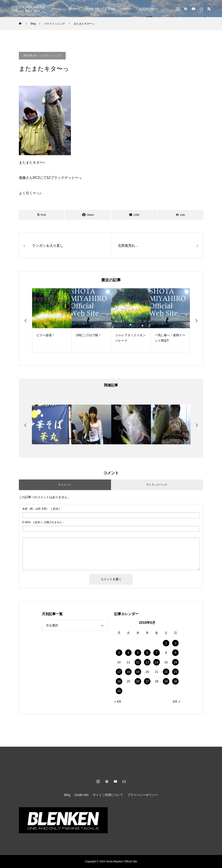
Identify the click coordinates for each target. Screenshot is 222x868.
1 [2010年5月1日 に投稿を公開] (166, 643)
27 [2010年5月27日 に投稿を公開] (147, 681)
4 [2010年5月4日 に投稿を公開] (128, 653)
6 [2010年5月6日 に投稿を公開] (147, 653)
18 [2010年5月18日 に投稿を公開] (128, 672)
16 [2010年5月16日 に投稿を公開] (175, 662)
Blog (111, 9)
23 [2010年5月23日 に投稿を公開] (175, 672)
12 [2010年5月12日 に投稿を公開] (138, 662)
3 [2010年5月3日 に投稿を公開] (119, 653)
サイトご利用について (108, 795)
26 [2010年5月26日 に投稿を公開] (138, 681)
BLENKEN (146, 9)
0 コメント (65, 485)
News (127, 9)
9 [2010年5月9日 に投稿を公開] (175, 653)
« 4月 (118, 702)
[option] (52, 320)
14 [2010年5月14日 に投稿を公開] (157, 662)
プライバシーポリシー (143, 795)
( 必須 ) (41, 509)
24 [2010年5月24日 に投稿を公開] (119, 681)
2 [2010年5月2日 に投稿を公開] (175, 643)
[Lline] (134, 215)
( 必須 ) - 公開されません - (43, 522)
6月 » (177, 702)
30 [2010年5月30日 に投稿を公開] (175, 681)
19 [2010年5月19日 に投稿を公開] (138, 672)
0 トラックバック (157, 485)
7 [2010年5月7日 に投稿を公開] (157, 653)
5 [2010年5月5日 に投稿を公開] (138, 653)
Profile (73, 9)
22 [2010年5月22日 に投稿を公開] (166, 672)
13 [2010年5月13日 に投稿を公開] (147, 662)
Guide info (93, 9)
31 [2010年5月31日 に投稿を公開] (119, 691)
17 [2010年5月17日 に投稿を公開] (119, 672)
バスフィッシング (51, 56)
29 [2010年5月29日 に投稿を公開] (166, 681)
